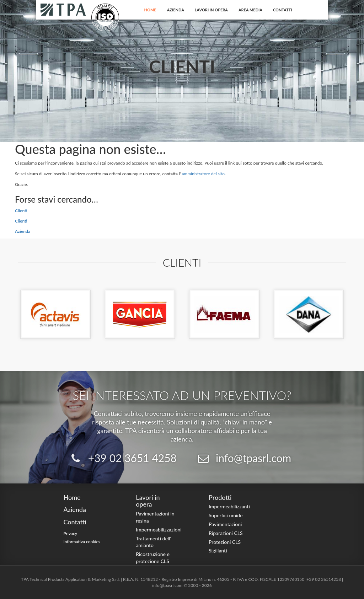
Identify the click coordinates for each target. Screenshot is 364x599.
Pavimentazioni (225, 524)
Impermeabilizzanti (229, 506)
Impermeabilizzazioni (159, 530)
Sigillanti (218, 550)
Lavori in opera (211, 10)
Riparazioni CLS (226, 533)
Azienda (176, 10)
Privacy (70, 533)
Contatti (283, 10)
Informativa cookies (82, 542)
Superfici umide (226, 515)
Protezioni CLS (225, 542)
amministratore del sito (203, 174)
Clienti (21, 211)
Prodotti (220, 497)
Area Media (250, 10)
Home (150, 10)
